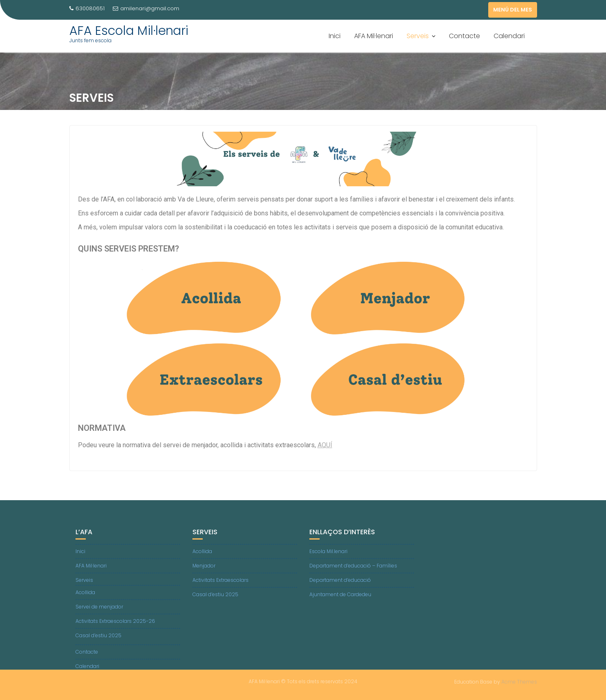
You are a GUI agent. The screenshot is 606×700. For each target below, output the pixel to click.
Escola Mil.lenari (328, 555)
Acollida (85, 596)
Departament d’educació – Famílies (353, 569)
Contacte (464, 36)
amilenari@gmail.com (146, 8)
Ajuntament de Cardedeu (340, 598)
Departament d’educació (340, 584)
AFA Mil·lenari (374, 36)
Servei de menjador (99, 610)
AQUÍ (325, 447)
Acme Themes (519, 681)
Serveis (418, 36)
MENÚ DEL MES (513, 10)
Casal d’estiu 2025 (98, 639)
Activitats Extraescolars (221, 584)
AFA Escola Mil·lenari (129, 31)
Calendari (509, 36)
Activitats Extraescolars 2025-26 (115, 625)
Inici (335, 36)
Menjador (204, 569)
